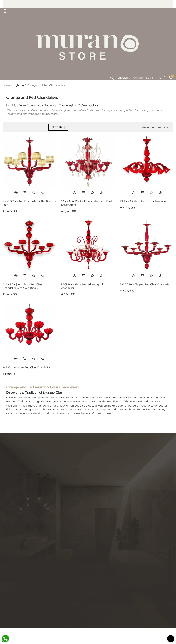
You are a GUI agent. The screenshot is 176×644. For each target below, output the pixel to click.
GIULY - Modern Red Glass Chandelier (143, 201)
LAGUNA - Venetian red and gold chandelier (82, 286)
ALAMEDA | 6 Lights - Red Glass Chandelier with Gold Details (22, 286)
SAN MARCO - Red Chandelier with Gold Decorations (87, 203)
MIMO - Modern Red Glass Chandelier (27, 368)
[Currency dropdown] (151, 78)
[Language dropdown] (124, 78)
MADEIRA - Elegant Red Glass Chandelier (145, 284)
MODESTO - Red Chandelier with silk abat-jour (29, 203)
